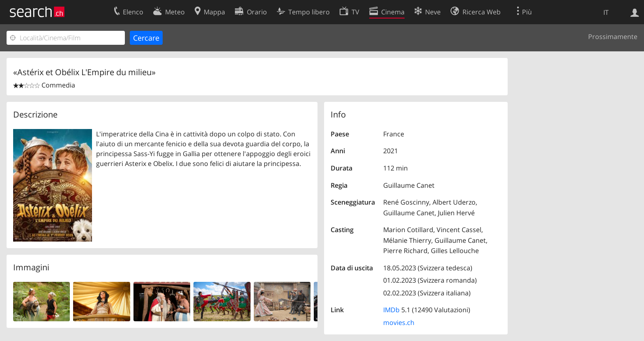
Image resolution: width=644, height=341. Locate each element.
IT (606, 12)
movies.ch (399, 323)
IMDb (391, 310)
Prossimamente (613, 37)
